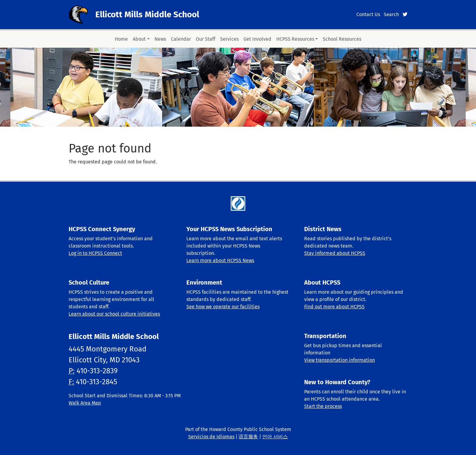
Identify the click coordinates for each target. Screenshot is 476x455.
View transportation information (340, 360)
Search (391, 14)
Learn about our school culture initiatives (114, 314)
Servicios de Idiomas (211, 437)
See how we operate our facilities (223, 307)
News (160, 39)
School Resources (342, 39)
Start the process (323, 406)
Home (121, 39)
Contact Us (368, 14)
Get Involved (257, 39)
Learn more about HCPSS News (220, 260)
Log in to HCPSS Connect (95, 253)
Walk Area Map (85, 403)
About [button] (139, 39)
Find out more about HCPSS (334, 307)
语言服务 (248, 437)
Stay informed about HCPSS (335, 253)
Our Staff (206, 39)
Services (229, 39)
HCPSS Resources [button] (295, 39)
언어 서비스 (275, 437)
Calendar (181, 39)
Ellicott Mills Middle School (147, 14)
